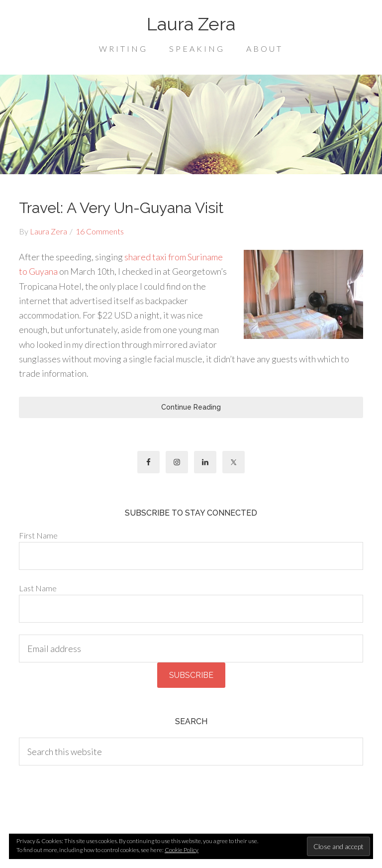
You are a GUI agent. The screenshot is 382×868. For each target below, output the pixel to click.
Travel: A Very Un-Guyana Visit (121, 208)
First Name (38, 535)
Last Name (38, 588)
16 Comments (100, 231)
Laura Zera (191, 24)
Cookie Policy (182, 850)
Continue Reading (191, 407)
